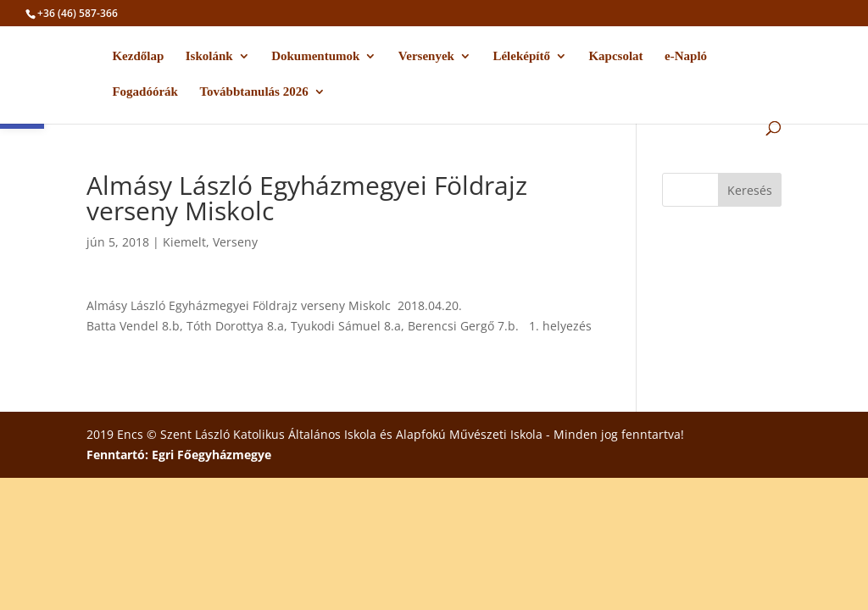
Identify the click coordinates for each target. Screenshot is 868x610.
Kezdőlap (138, 56)
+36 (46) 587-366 (78, 13)
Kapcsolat (615, 56)
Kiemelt (184, 242)
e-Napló (686, 56)
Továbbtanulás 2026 (253, 92)
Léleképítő (521, 56)
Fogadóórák (145, 92)
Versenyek (426, 56)
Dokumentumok (315, 56)
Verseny (235, 242)
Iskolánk (209, 56)
